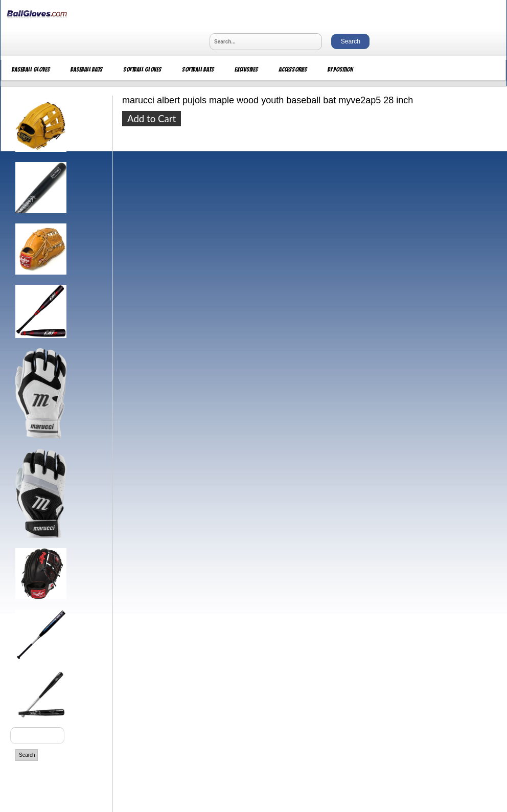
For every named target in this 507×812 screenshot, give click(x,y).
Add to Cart (152, 119)
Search (27, 755)
